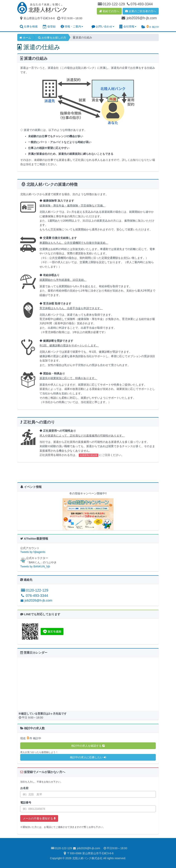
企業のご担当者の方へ (141, 11)
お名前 (24, 788)
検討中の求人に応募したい (88, 757)
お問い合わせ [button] (103, 26)
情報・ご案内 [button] (72, 26)
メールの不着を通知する (39, 818)
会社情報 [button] (128, 26)
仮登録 (49, 26)
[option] (88, 513)
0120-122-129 (34, 590)
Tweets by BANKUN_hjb (35, 566)
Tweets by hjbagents (33, 552)
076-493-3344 (34, 596)
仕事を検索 (29, 26)
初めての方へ (109, 11)
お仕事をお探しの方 (52, 38)
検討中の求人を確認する (88, 746)
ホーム (25, 38)
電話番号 (26, 803)
